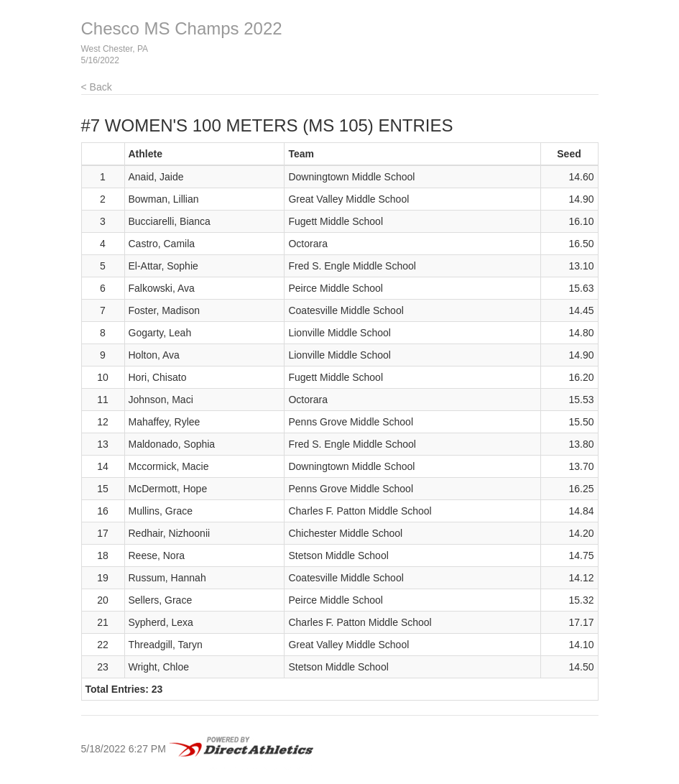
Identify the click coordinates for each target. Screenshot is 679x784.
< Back (97, 87)
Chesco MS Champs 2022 (182, 28)
